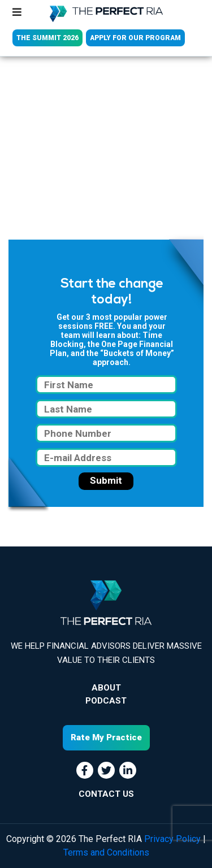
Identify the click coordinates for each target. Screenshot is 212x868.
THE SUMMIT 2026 (47, 38)
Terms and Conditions (106, 852)
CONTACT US (106, 794)
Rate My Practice (106, 737)
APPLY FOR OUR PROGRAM (135, 38)
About (106, 688)
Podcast (106, 701)
